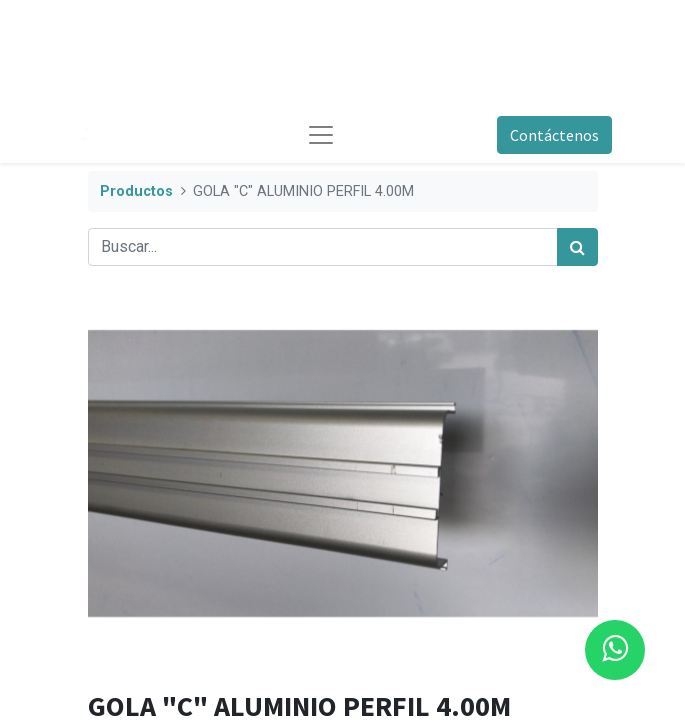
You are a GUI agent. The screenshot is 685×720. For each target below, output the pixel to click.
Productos (136, 191)
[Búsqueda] (577, 247)
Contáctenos (554, 135)
